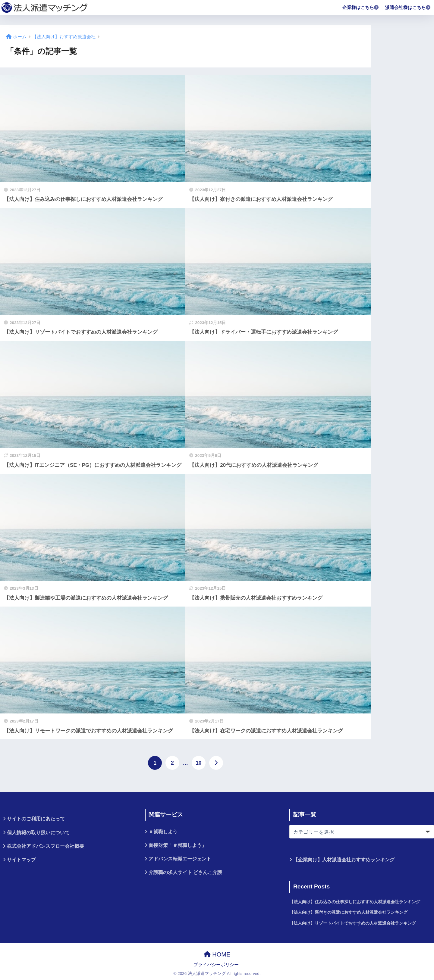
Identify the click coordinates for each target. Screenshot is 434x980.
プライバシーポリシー (216, 965)
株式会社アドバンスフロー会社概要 (46, 846)
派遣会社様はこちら (408, 7)
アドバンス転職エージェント (180, 859)
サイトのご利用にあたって (36, 819)
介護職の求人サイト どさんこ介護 (185, 872)
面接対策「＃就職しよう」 (178, 845)
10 (198, 763)
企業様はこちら (361, 7)
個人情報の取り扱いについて (38, 833)
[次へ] (216, 763)
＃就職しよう (163, 832)
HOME (217, 954)
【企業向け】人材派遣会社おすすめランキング (344, 860)
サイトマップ (21, 860)
